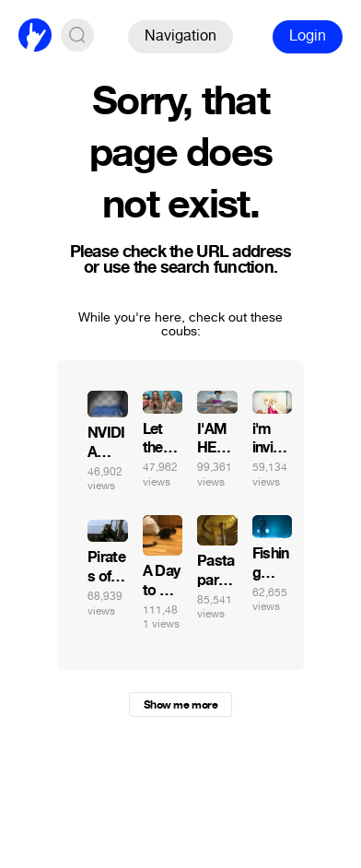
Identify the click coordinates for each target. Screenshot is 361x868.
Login (308, 35)
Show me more (180, 705)
